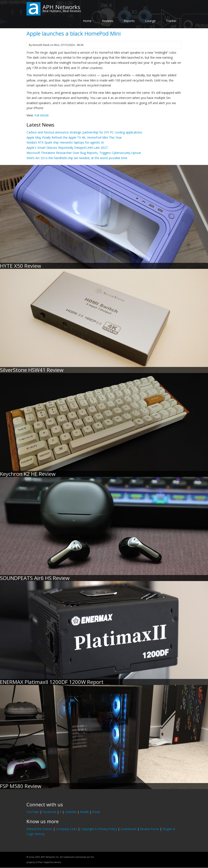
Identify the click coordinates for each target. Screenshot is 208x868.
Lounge (150, 21)
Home (87, 21)
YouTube (33, 812)
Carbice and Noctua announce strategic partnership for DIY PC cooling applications (84, 132)
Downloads (128, 829)
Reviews (108, 21)
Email (96, 812)
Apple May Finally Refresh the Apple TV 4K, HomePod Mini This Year (74, 137)
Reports (129, 21)
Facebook (49, 812)
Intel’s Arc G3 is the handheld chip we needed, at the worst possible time (77, 158)
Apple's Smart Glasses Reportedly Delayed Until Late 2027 (67, 148)
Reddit (84, 812)
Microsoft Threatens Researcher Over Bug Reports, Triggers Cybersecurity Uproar (84, 153)
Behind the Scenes (39, 829)
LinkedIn (71, 812)
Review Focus (149, 829)
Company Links (66, 829)
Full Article (42, 115)
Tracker (171, 21)
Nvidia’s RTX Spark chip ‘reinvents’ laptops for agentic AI (65, 142)
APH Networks (61, 7)
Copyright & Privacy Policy (99, 829)
